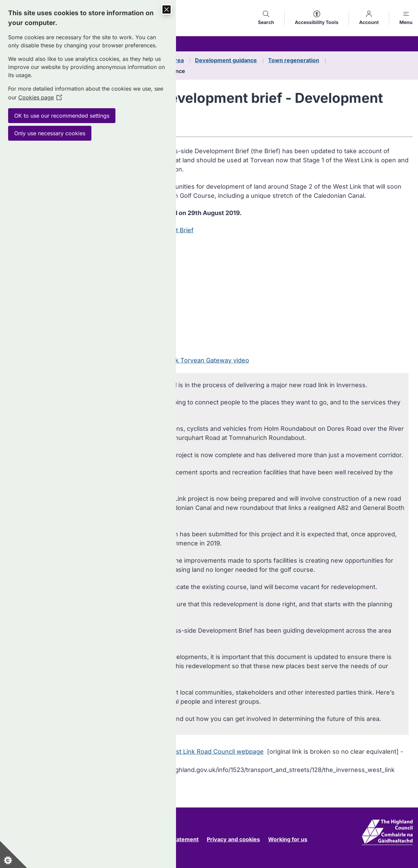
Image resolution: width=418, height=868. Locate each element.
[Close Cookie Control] (167, 9)
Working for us (288, 839)
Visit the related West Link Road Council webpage (192, 752)
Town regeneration (294, 60)
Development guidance (226, 60)
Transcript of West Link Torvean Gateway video (180, 360)
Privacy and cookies (233, 839)
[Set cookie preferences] (14, 854)
